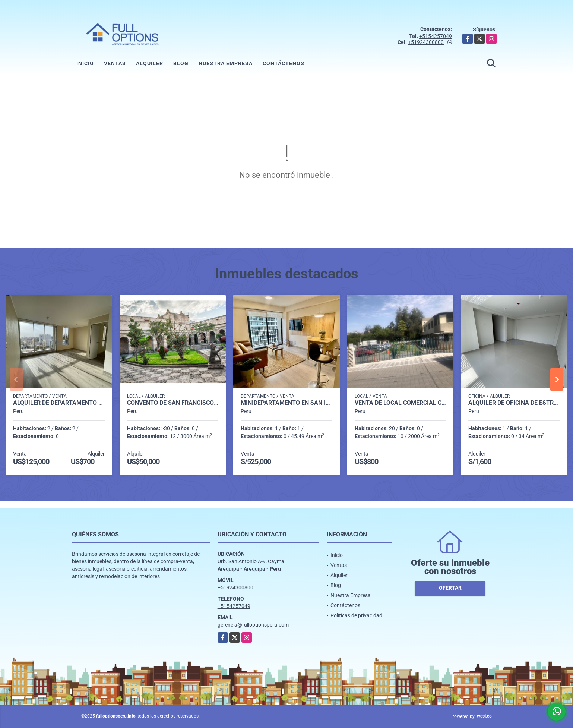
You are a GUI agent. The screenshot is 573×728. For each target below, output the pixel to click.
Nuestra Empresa (226, 63)
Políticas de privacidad (356, 615)
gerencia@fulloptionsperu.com (253, 625)
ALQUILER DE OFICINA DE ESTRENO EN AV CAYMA (514, 403)
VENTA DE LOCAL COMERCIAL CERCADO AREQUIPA (401, 403)
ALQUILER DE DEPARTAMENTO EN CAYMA (59, 403)
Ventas (115, 63)
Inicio (85, 63)
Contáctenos (284, 63)
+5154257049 (436, 36)
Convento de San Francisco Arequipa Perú (173, 403)
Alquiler (150, 63)
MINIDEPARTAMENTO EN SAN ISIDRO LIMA (286, 403)
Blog (181, 63)
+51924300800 (426, 42)
